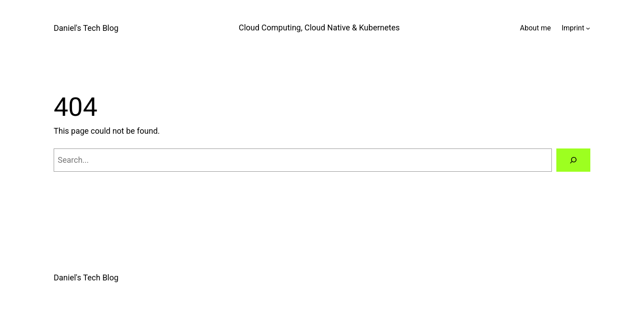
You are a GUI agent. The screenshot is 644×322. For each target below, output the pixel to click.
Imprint (573, 28)
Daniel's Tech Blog (86, 28)
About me (536, 28)
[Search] (573, 160)
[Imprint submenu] (588, 28)
